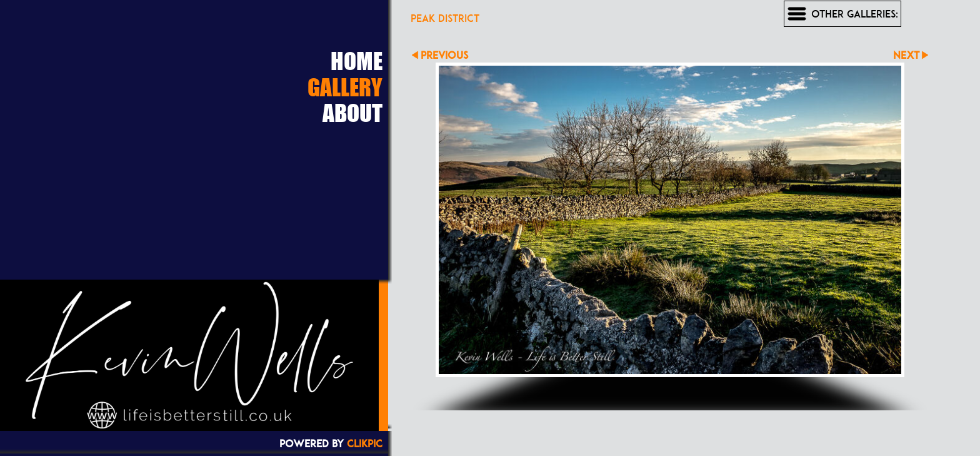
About (352, 113)
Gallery (345, 87)
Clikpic (365, 443)
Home (357, 61)
